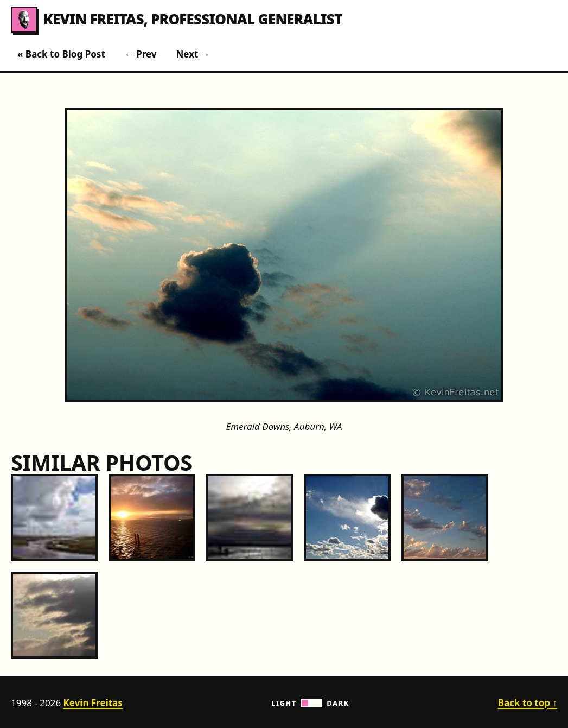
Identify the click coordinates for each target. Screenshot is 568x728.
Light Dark (310, 703)
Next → (193, 54)
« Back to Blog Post (61, 54)
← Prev (141, 54)
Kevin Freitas (93, 703)
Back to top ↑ (528, 703)
